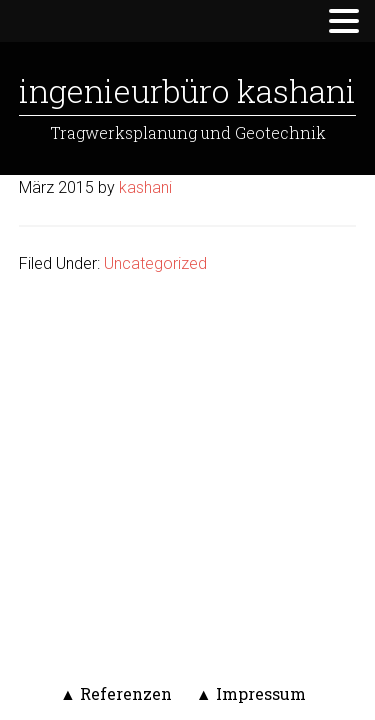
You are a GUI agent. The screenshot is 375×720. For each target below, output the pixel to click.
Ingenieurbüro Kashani (187, 90)
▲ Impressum (251, 693)
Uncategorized (155, 263)
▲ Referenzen (116, 693)
